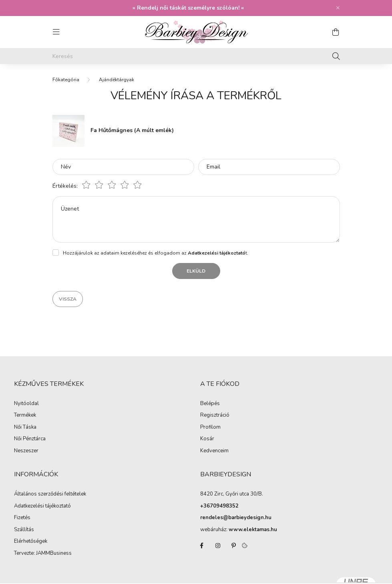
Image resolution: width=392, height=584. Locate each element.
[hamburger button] (56, 32)
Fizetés (22, 518)
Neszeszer (26, 451)
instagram (218, 546)
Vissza (68, 299)
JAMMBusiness (54, 554)
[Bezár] (338, 8)
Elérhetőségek (31, 542)
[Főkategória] (66, 80)
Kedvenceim (214, 451)
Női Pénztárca (30, 439)
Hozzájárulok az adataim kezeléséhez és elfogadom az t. (156, 253)
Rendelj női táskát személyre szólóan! (188, 8)
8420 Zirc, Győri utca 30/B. (232, 494)
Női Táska (25, 427)
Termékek (25, 415)
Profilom (210, 427)
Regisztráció (215, 415)
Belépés (210, 404)
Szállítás (24, 530)
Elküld (196, 271)
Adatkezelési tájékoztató (42, 506)
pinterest (234, 546)
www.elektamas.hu (253, 530)
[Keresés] (196, 56)
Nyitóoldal (26, 404)
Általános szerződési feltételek (50, 494)
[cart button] (336, 32)
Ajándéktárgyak (117, 80)
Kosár (207, 439)
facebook (202, 546)
